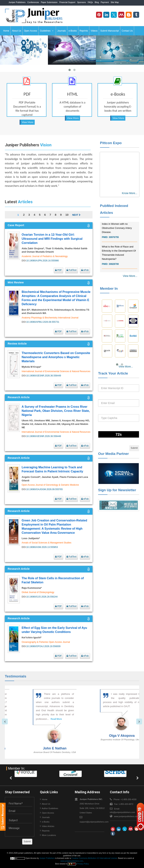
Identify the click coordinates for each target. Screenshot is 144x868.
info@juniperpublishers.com (123, 812)
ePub (85, 270)
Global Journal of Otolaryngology (38, 592)
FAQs (90, 2)
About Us (17, 31)
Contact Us (127, 31)
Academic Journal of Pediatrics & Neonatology (45, 256)
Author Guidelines (50, 808)
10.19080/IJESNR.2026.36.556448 (44, 436)
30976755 (114, 240)
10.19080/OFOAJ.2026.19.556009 (43, 646)
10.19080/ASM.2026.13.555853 (42, 547)
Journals (61, 31)
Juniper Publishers (17, 2)
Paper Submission (49, 2)
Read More (48, 719)
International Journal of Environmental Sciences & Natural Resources (56, 371)
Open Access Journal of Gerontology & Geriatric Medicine (50, 485)
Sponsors (82, 2)
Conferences (33, 2)
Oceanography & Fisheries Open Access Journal (46, 642)
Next (76, 215)
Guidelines (47, 31)
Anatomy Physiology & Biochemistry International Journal (50, 318)
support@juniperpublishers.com (94, 822)
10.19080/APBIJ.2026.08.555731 (43, 322)
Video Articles (48, 826)
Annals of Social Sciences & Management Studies (46, 543)
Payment (105, 2)
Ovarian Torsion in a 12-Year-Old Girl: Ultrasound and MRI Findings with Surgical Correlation (52, 239)
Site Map (115, 2)
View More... (130, 276)
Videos (94, 31)
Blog (97, 2)
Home (6, 31)
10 (67, 215)
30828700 (114, 267)
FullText (72, 270)
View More (28, 122)
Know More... (130, 193)
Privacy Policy (83, 864)
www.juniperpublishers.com (126, 816)
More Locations (49, 835)
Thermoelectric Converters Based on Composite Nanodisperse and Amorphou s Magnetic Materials (56, 357)
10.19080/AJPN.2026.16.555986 (43, 261)
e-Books (73, 31)
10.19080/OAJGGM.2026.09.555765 (44, 489)
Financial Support (67, 2)
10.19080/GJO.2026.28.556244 (42, 597)
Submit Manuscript (110, 31)
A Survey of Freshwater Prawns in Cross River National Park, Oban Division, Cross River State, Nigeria (56, 411)
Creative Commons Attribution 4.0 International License (94, 858)
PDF (58, 270)
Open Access (30, 31)
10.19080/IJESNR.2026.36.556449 (44, 376)
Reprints (84, 31)
